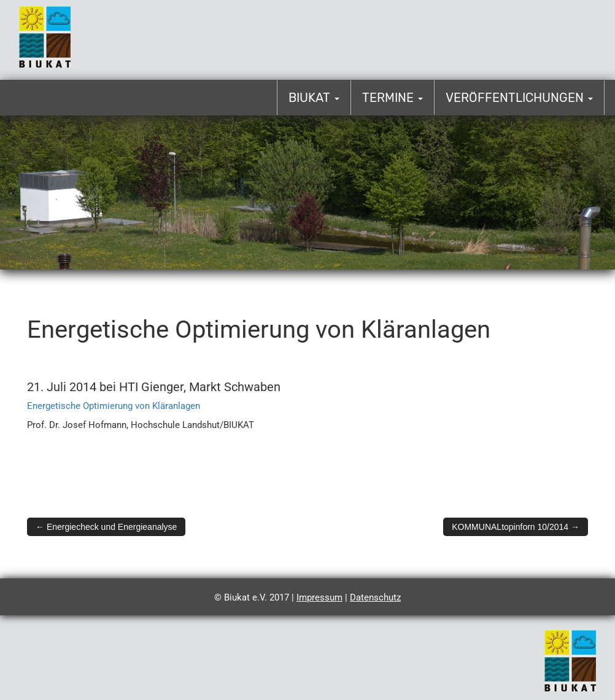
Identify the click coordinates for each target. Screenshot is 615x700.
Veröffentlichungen (519, 98)
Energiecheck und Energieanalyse (106, 527)
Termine (393, 98)
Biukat (314, 98)
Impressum (319, 597)
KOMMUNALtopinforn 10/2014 (516, 527)
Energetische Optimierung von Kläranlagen (114, 406)
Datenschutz (375, 597)
